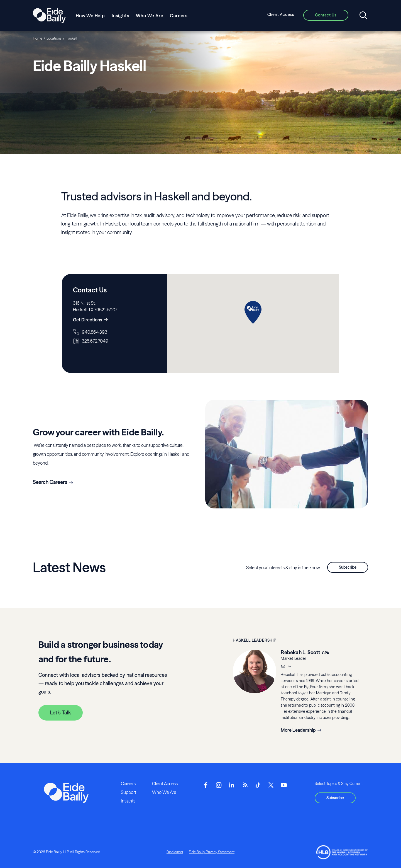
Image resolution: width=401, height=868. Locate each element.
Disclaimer (175, 852)
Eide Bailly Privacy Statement (212, 852)
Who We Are (150, 16)
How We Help (90, 16)
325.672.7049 (95, 341)
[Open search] (363, 16)
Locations (54, 38)
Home (38, 38)
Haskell (71, 38)
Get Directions (88, 320)
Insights (120, 16)
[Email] (283, 667)
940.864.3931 (95, 332)
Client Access (281, 14)
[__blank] (290, 667)
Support (129, 792)
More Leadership (298, 730)
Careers (179, 16)
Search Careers (50, 482)
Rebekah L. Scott (300, 652)
